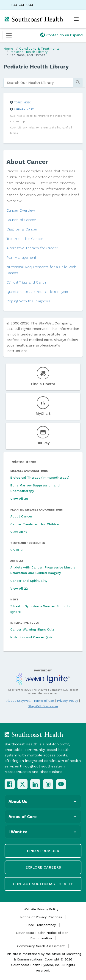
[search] (38, 83)
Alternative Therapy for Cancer (32, 248)
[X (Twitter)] (22, 784)
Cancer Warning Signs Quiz (32, 629)
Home (8, 48)
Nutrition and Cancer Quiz (31, 637)
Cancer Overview (21, 210)
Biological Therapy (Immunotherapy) (40, 477)
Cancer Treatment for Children (35, 524)
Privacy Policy (67, 701)
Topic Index (22, 102)
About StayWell (18, 701)
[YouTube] (61, 784)
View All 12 (19, 532)
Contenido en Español (65, 35)
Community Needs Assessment (41, 946)
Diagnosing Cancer (22, 229)
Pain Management (21, 257)
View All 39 (19, 499)
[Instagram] (48, 784)
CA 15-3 (17, 550)
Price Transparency (41, 925)
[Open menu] (76, 19)
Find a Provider (43, 851)
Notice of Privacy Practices (41, 917)
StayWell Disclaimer (43, 706)
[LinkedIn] (35, 784)
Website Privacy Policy (41, 909)
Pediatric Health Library (29, 52)
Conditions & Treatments (39, 48)
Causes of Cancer (21, 220)
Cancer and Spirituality (29, 581)
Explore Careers (43, 867)
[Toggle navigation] (9, 35)
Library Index (24, 109)
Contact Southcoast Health (43, 884)
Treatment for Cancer (25, 239)
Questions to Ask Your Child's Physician (39, 292)
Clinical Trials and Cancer (27, 282)
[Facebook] (10, 784)
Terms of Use (44, 701)
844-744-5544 (22, 5)
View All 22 (19, 588)
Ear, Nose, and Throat (27, 55)
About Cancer (21, 516)
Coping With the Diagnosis (28, 301)
